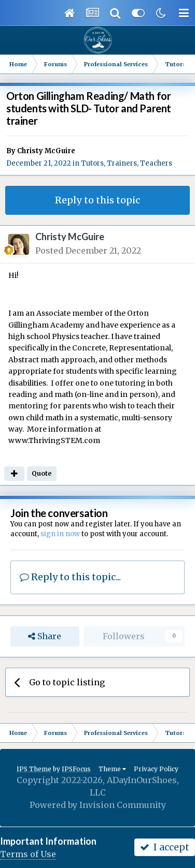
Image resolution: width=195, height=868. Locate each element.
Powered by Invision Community (98, 805)
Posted (88, 251)
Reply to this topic (97, 200)
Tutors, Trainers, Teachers (127, 163)
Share (45, 636)
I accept (165, 847)
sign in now (60, 534)
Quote (41, 473)
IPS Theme (34, 769)
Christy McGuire (46, 151)
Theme (112, 769)
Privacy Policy (156, 769)
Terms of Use (28, 854)
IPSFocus (76, 769)
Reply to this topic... (70, 577)
